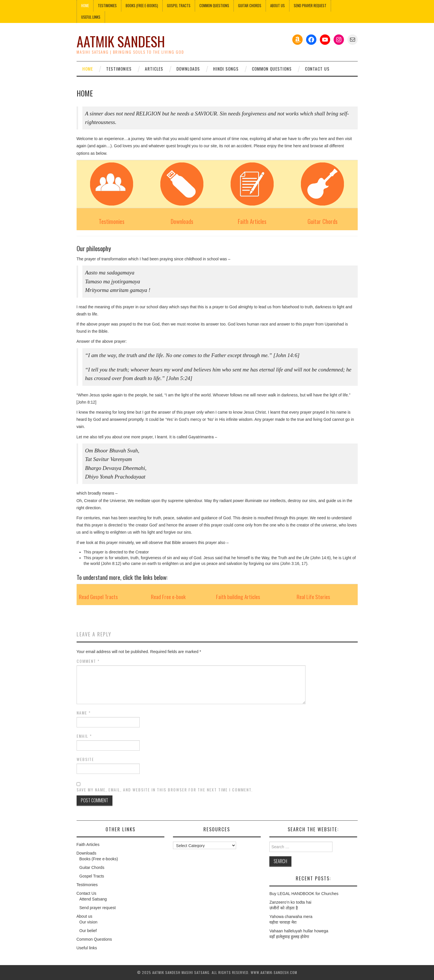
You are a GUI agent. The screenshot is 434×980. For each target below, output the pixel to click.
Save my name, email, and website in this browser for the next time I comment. (165, 790)
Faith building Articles (238, 597)
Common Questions (214, 6)
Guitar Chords (250, 6)
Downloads (188, 69)
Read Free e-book (168, 597)
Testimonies (107, 6)
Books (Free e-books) (142, 6)
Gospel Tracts (179, 6)
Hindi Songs (226, 69)
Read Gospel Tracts (98, 597)
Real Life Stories (313, 597)
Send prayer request (98, 908)
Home (85, 6)
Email (84, 736)
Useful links (91, 17)
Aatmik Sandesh (121, 41)
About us (278, 6)
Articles (154, 69)
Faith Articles (252, 221)
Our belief (88, 931)
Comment (88, 661)
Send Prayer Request (310, 6)
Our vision (88, 922)
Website (85, 759)
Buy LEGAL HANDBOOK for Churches (304, 894)
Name (84, 713)
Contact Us (317, 69)
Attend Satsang (93, 899)
